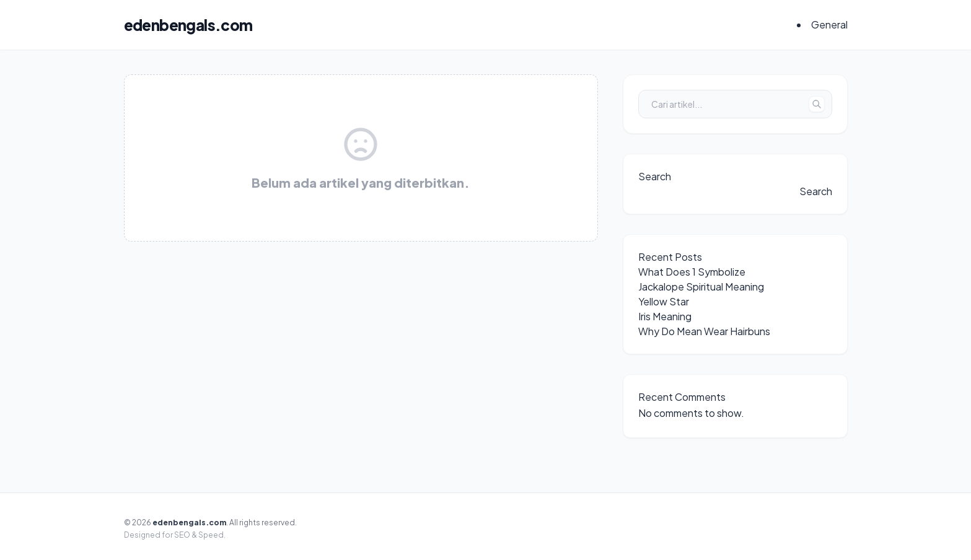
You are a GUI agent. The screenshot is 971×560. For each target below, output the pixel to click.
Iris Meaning (665, 316)
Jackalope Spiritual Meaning (701, 287)
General (829, 24)
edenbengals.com (188, 25)
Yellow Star (664, 301)
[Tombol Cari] (817, 104)
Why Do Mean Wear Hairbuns (704, 331)
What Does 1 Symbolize (692, 272)
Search (655, 176)
